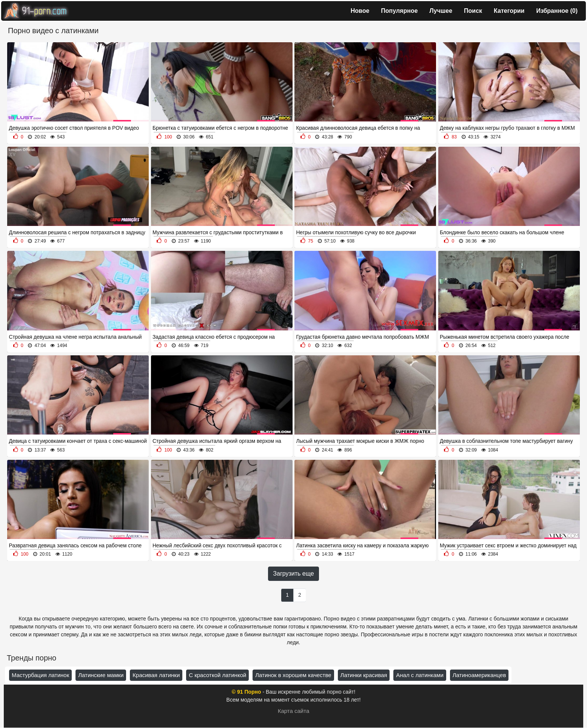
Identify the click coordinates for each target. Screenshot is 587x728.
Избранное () (557, 11)
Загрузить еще (293, 574)
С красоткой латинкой (217, 675)
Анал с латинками (420, 675)
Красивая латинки (156, 675)
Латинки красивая (364, 675)
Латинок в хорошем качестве (293, 675)
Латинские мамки (101, 675)
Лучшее (441, 11)
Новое (360, 11)
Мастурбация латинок (40, 675)
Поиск (473, 11)
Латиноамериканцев (479, 675)
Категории (509, 11)
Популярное (399, 11)
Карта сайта (294, 711)
